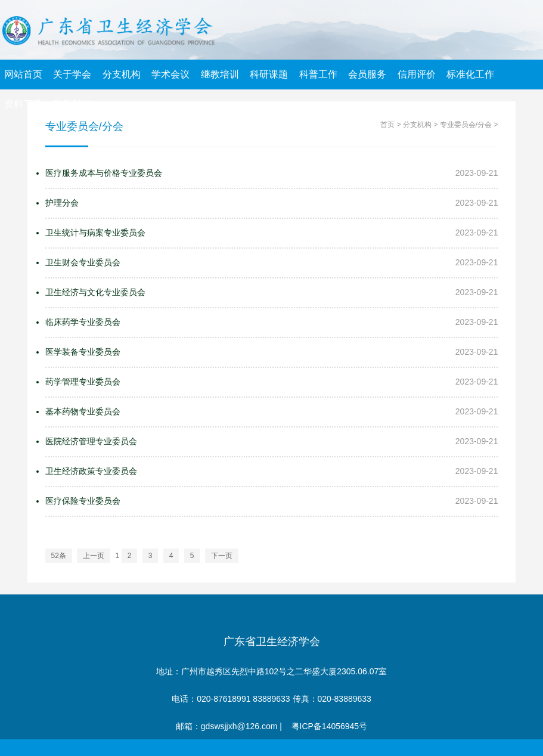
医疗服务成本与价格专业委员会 (104, 173)
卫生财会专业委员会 (83, 262)
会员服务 (367, 74)
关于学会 (72, 74)
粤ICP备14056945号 (330, 726)
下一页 (222, 556)
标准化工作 (470, 74)
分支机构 (122, 74)
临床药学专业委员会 (83, 322)
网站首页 (23, 74)
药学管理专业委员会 (83, 382)
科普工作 (318, 74)
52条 (59, 556)
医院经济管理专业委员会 (91, 441)
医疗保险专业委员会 (83, 501)
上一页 (94, 556)
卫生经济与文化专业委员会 (95, 292)
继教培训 (220, 74)
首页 (387, 125)
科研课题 (269, 74)
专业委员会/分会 (466, 125)
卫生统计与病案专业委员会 (95, 233)
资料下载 (23, 104)
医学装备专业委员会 (83, 352)
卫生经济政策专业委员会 (91, 471)
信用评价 (417, 74)
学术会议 (170, 74)
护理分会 (62, 203)
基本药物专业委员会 (83, 411)
